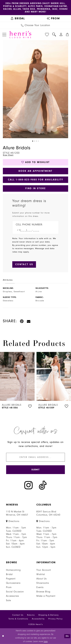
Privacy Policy (55, 619)
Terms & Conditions (18, 619)
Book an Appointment (35, 171)
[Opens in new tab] (13, 521)
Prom (9, 587)
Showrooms (43, 583)
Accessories (12, 596)
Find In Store (35, 188)
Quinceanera (13, 583)
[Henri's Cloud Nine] (20, 35)
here (46, 641)
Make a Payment (46, 596)
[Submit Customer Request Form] (24, 264)
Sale (8, 600)
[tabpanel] (35, 89)
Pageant (11, 579)
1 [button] (33, 141)
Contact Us (18, 615)
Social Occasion (15, 592)
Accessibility (38, 619)
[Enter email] (35, 457)
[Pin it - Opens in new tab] (22, 321)
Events (40, 587)
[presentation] (17, 376)
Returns (31, 615)
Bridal (9, 574)
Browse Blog (43, 592)
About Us (41, 579)
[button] (4, 35)
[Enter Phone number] (34, 230)
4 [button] (38, 141)
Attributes (8, 280)
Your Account (44, 570)
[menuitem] (18, 18)
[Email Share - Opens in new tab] (29, 321)
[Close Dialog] (3, 636)
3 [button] (36, 141)
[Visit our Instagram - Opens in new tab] (28, 485)
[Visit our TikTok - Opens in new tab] (43, 485)
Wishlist (41, 574)
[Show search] (54, 35)
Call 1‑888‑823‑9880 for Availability (36, 180)
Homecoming (13, 570)
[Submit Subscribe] (35, 470)
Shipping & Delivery (49, 615)
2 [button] (35, 141)
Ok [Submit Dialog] (67, 636)
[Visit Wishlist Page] (47, 35)
